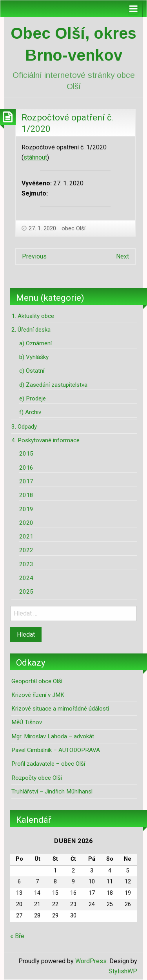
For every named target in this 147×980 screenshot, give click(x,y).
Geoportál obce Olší (37, 681)
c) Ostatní (32, 371)
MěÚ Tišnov (27, 722)
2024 (26, 578)
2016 (26, 468)
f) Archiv (30, 412)
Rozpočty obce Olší (37, 778)
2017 (26, 481)
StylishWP (123, 971)
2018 (26, 495)
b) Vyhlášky (34, 357)
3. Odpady (24, 427)
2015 (26, 454)
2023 (26, 564)
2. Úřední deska (31, 330)
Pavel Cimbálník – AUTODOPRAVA (56, 750)
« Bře (17, 936)
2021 (26, 537)
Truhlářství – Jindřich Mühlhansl (52, 792)
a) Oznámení (35, 343)
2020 (26, 523)
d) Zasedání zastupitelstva (53, 385)
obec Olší (73, 228)
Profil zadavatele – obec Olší (48, 764)
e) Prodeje (33, 398)
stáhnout (35, 157)
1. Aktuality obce (33, 316)
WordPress (91, 961)
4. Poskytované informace (45, 440)
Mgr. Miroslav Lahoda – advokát (53, 736)
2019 (26, 509)
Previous (34, 256)
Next (122, 256)
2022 (26, 550)
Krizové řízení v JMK (38, 695)
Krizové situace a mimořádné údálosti (60, 709)
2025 (26, 592)
